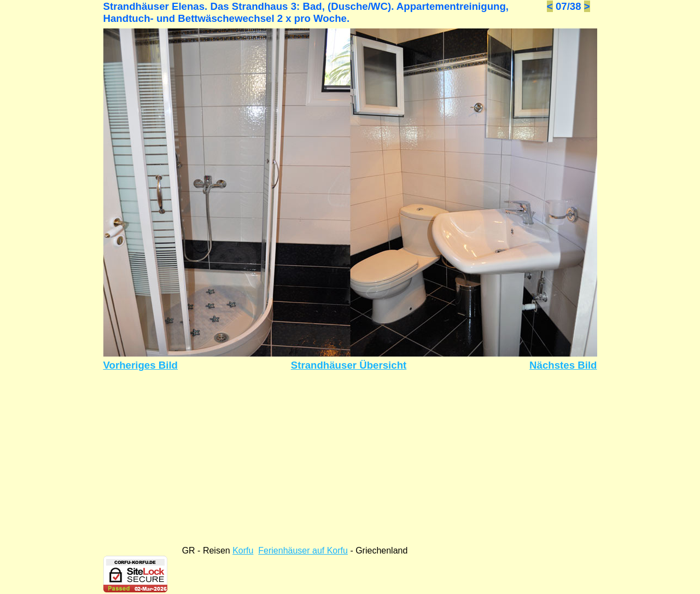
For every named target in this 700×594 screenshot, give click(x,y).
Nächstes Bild (563, 365)
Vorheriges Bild (141, 365)
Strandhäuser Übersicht (349, 365)
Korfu (243, 551)
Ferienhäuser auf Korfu (303, 551)
